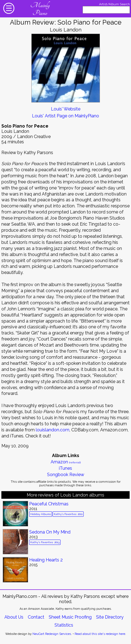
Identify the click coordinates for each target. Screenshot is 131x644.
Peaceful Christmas (49, 504)
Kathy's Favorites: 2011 (68, 514)
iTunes (65, 468)
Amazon (66, 462)
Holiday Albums (41, 514)
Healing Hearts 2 (46, 560)
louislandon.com (53, 430)
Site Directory (110, 617)
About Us (14, 617)
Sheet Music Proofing (70, 617)
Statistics (64, 625)
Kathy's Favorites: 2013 (45, 542)
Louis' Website (66, 109)
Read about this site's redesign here (100, 634)
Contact (36, 617)
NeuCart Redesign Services (52, 634)
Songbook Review (66, 475)
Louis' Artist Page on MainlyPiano (65, 116)
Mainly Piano (40, 9)
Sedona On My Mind (50, 532)
